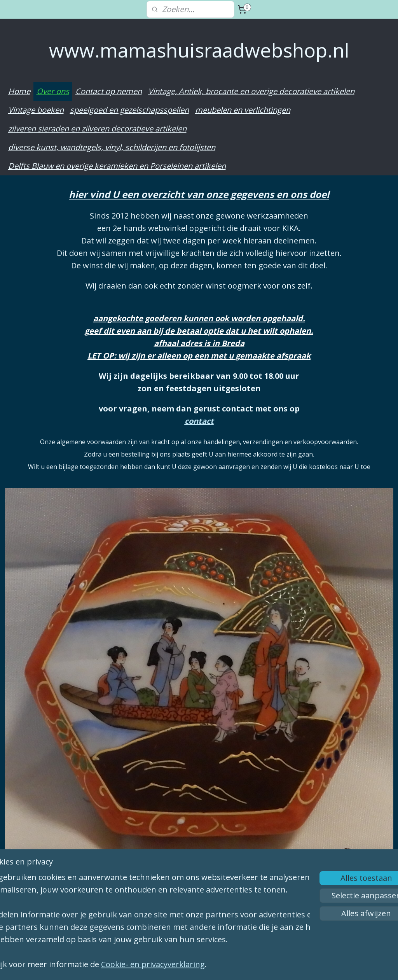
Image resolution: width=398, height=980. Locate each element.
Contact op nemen (109, 91)
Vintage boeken (36, 110)
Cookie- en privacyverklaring (177, 964)
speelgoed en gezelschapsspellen (129, 110)
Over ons (53, 91)
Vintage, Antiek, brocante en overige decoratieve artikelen (251, 91)
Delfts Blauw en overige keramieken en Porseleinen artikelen (117, 166)
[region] (148, 913)
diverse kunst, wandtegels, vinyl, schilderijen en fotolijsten (112, 147)
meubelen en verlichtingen (243, 110)
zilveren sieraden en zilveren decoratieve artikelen (97, 129)
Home (19, 91)
